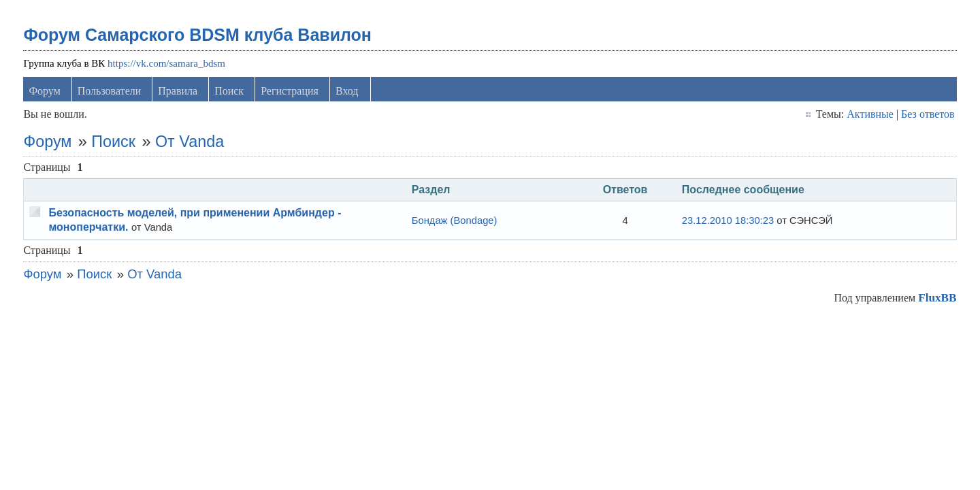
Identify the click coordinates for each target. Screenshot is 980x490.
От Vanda (190, 142)
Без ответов (928, 114)
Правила (178, 91)
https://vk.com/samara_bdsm (166, 63)
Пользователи (110, 91)
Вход (347, 91)
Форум (44, 91)
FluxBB (937, 298)
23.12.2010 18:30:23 (728, 220)
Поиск (229, 91)
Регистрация (290, 91)
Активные (870, 114)
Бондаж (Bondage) (455, 220)
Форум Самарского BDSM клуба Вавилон (197, 35)
